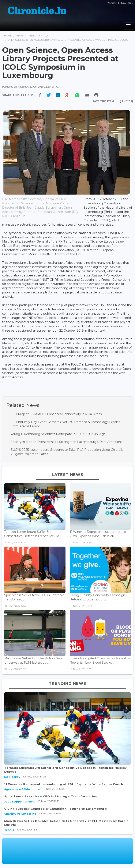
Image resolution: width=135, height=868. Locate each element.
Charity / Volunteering (20, 814)
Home (8, 36)
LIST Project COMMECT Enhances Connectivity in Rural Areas (56, 414)
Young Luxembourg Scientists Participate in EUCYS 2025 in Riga (58, 434)
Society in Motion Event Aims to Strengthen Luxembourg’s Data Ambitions (66, 442)
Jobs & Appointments (20, 802)
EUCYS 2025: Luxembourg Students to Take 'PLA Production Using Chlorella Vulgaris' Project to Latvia (67, 452)
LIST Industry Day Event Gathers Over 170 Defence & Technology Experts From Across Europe (65, 424)
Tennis (9, 830)
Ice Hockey (12, 777)
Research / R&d (38, 36)
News (20, 36)
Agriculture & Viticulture (22, 789)
